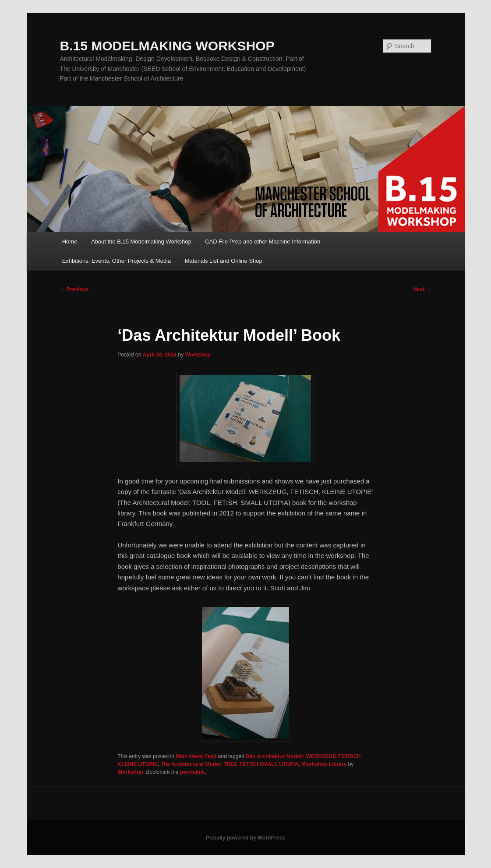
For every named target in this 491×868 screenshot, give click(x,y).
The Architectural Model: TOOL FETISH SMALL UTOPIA (230, 764)
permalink (193, 772)
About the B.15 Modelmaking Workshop (141, 242)
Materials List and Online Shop (224, 261)
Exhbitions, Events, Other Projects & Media (117, 261)
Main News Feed (196, 756)
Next (422, 289)
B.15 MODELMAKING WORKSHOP (167, 46)
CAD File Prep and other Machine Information (263, 242)
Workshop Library (324, 764)
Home (70, 242)
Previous (74, 289)
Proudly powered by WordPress (245, 838)
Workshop (198, 355)
